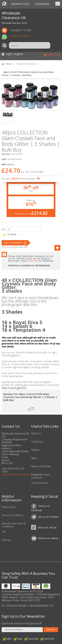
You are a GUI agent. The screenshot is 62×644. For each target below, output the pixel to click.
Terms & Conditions (12, 515)
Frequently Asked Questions (40, 476)
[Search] (5, 46)
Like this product (55, 248)
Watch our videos (48, 538)
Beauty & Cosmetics (27, 64)
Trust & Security (40, 483)
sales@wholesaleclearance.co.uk (20, 474)
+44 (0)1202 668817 (19, 36)
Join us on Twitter (48, 517)
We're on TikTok (47, 527)
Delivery (35, 450)
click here (33, 261)
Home (4, 4)
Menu (58, 4)
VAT (4, 532)
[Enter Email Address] (22, 630)
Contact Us (37, 442)
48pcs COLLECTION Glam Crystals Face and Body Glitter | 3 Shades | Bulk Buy (28, 74)
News (34, 458)
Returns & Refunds (41, 466)
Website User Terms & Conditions (14, 525)
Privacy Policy (9, 507)
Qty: (4, 229)
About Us (36, 433)
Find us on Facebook (40, 508)
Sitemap (6, 540)
